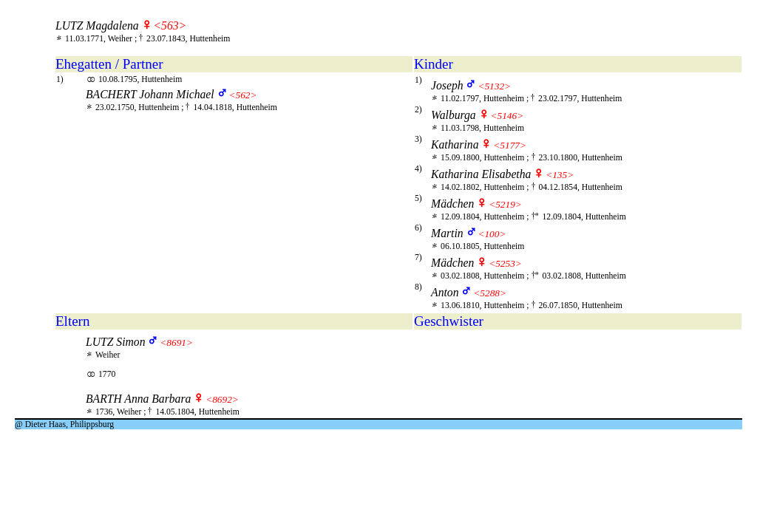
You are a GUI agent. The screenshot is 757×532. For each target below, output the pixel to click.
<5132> (494, 86)
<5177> (510, 145)
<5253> (505, 263)
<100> (492, 234)
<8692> (222, 399)
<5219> (505, 204)
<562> (242, 95)
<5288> (490, 293)
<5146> (508, 116)
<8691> (176, 342)
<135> (560, 175)
